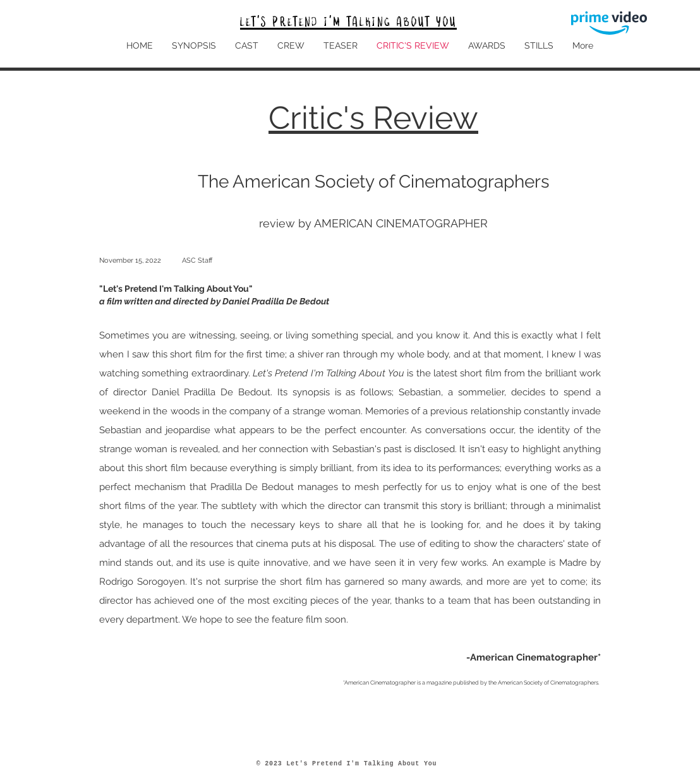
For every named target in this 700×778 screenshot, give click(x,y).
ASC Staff (197, 260)
